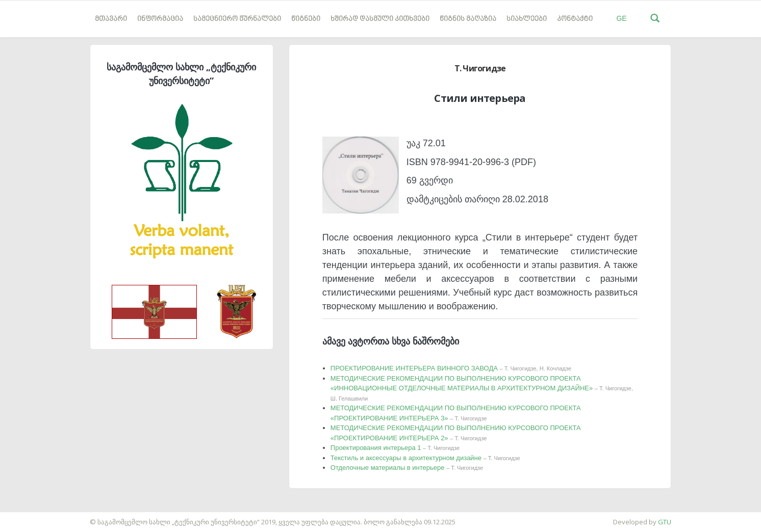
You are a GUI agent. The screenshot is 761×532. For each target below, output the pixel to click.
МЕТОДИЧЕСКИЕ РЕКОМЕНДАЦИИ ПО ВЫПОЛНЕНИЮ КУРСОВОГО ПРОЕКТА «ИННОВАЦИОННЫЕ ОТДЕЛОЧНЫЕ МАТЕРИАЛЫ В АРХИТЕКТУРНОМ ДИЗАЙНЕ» (482, 388)
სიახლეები (527, 19)
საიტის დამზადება (30, 517)
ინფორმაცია (160, 19)
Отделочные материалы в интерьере (407, 468)
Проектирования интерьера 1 (395, 448)
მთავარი (111, 19)
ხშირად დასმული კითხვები (380, 19)
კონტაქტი (575, 19)
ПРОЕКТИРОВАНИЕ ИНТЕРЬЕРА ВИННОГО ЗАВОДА (451, 368)
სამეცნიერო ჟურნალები (237, 19)
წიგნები (306, 19)
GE (621, 18)
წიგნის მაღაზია (468, 19)
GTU (665, 522)
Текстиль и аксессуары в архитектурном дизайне (425, 458)
